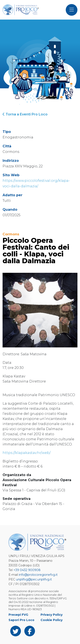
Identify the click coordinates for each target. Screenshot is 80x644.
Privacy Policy (52, 615)
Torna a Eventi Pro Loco (25, 114)
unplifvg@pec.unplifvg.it (34, 579)
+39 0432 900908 (27, 570)
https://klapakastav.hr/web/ (27, 453)
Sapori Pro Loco (21, 620)
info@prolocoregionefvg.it (38, 575)
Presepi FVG (18, 615)
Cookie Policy (52, 620)
